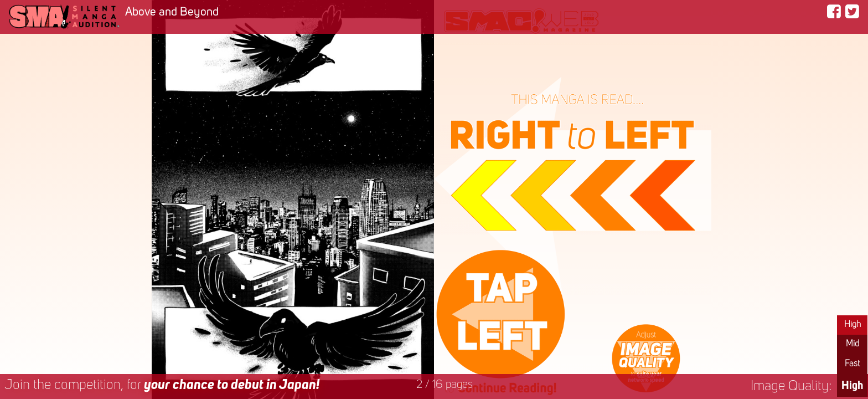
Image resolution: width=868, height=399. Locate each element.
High (852, 325)
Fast (852, 364)
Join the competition (162, 385)
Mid (852, 344)
